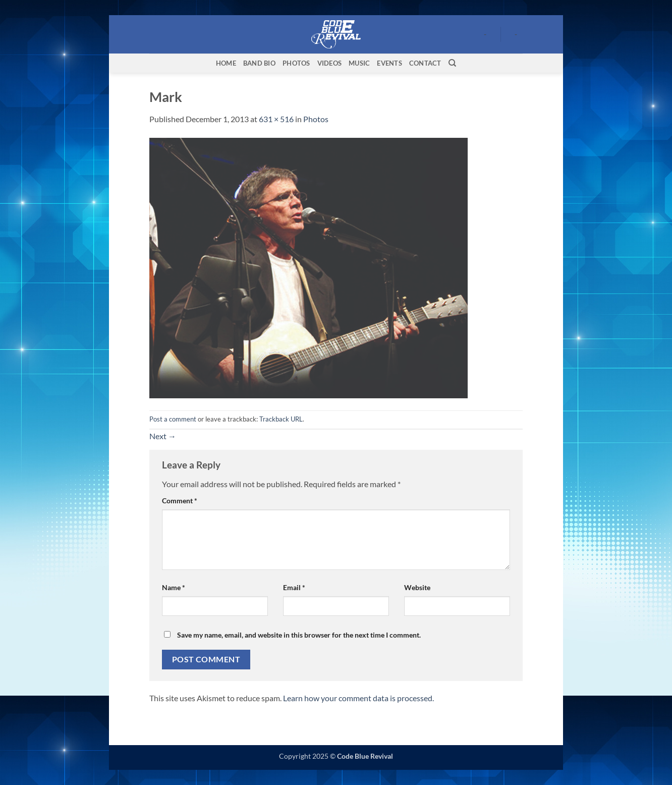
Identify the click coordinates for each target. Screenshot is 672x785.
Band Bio (259, 63)
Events (389, 63)
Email (294, 587)
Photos (296, 63)
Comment (180, 501)
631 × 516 (276, 119)
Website (417, 587)
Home (226, 63)
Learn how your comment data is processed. (358, 698)
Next (163, 436)
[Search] (452, 63)
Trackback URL (281, 419)
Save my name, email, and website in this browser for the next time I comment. (299, 635)
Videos (330, 63)
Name (174, 587)
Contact (425, 63)
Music (359, 63)
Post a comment (173, 419)
